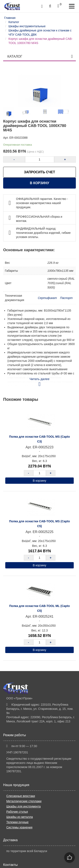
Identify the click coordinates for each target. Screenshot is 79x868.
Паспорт (66, 298)
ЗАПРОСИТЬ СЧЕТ (39, 172)
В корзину (40, 183)
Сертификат (47, 298)
